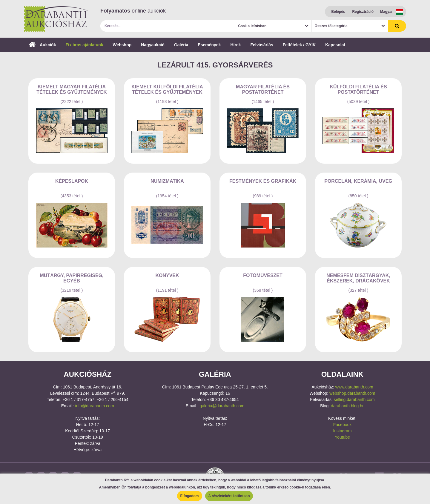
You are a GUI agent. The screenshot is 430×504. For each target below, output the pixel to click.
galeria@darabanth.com (222, 406)
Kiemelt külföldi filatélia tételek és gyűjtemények (167, 89)
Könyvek (167, 275)
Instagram (342, 431)
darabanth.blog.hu (348, 406)
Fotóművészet (263, 275)
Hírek (235, 45)
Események (209, 45)
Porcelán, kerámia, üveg (358, 181)
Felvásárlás (262, 45)
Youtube (342, 437)
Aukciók (42, 45)
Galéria (181, 45)
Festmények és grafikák (263, 181)
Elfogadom (190, 496)
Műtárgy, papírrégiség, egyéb (72, 278)
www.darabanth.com (354, 387)
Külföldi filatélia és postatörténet (358, 89)
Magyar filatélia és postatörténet (263, 89)
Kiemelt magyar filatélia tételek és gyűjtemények (72, 89)
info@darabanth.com (95, 406)
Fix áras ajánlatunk (84, 45)
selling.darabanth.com (354, 399)
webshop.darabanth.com (352, 393)
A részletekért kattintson (229, 496)
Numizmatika (167, 181)
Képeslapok (72, 181)
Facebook (342, 425)
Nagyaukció (153, 45)
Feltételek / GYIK (299, 45)
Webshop (122, 45)
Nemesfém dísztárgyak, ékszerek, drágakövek (358, 278)
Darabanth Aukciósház (57, 19)
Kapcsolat (335, 45)
